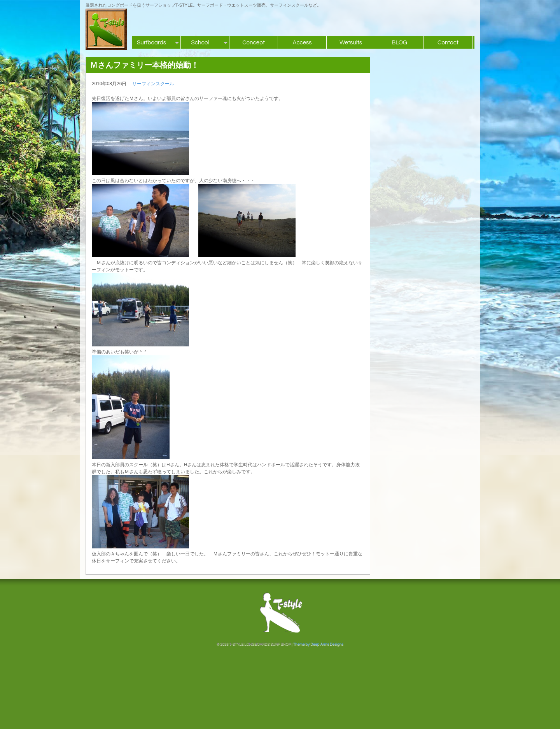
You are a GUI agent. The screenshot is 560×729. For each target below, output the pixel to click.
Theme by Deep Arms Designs (318, 644)
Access (302, 43)
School (200, 43)
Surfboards (151, 43)
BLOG (399, 43)
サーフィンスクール (153, 84)
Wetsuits (351, 43)
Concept (254, 43)
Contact (448, 43)
